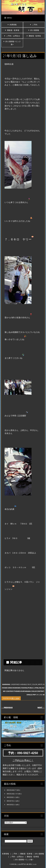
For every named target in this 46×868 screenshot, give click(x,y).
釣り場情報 (35, 30)
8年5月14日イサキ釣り (14, 794)
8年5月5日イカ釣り (13, 805)
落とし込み (15, 698)
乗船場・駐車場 (13, 30)
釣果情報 (13, 25)
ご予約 (35, 25)
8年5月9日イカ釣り (13, 797)
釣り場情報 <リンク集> (24, 860)
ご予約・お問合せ (13, 36)
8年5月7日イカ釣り (13, 801)
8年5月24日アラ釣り (14, 790)
